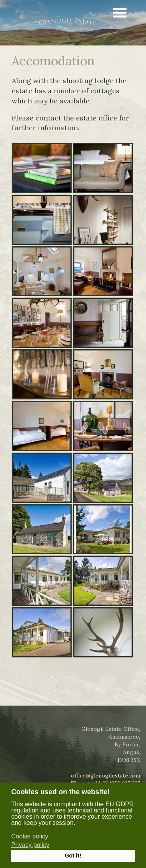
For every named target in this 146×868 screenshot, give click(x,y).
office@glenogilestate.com (106, 776)
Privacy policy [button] (30, 845)
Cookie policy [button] (30, 836)
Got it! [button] (73, 856)
